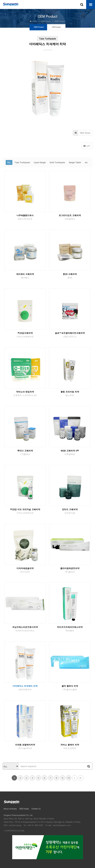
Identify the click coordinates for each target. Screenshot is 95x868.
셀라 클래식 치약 (70, 688)
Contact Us (36, 809)
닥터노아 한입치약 (25, 393)
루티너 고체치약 (25, 452)
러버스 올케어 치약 (70, 746)
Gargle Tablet (75, 162)
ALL (9, 162)
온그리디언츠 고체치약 (70, 217)
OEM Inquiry (24, 809)
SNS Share (82, 133)
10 (69, 778)
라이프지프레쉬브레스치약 (70, 629)
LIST (87, 146)
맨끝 (81, 778)
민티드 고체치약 (70, 511)
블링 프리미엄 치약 (70, 393)
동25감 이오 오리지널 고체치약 (25, 511)
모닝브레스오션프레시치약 (25, 629)
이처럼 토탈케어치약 (25, 746)
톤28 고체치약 (70, 276)
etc (86, 162)
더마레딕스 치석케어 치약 (25, 688)
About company (10, 809)
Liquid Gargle (40, 162)
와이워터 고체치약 (25, 276)
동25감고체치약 (25, 335)
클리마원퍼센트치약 (70, 570)
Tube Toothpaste (22, 162)
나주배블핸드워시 (25, 217)
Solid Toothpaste (57, 162)
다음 (75, 778)
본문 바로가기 (0, 0)
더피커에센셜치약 (25, 570)
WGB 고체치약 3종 (70, 452)
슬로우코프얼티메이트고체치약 (70, 335)
